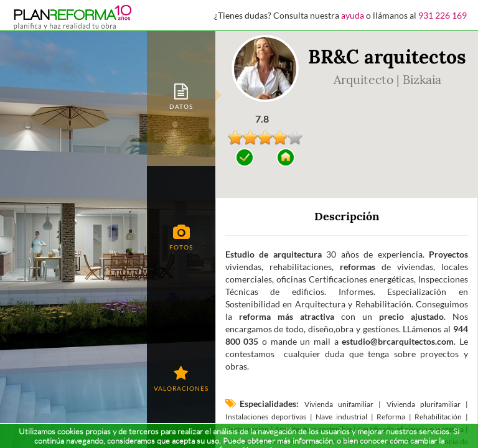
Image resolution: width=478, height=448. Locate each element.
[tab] (181, 96)
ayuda (353, 15)
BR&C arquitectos (387, 57)
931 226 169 (443, 15)
